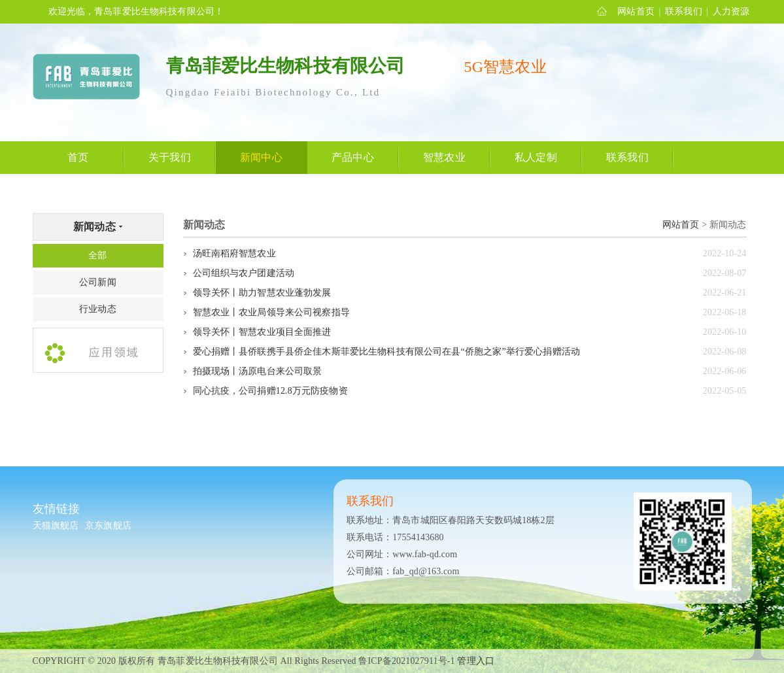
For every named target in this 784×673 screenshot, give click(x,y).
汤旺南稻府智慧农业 (234, 253)
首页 (78, 157)
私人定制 (536, 157)
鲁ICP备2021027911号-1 (406, 661)
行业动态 (98, 309)
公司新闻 (98, 282)
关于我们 (170, 157)
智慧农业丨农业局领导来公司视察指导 (271, 312)
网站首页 (636, 11)
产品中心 (353, 157)
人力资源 (731, 11)
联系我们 (684, 11)
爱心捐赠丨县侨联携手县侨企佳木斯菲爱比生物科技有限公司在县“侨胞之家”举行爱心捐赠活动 (386, 352)
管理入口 (476, 661)
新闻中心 (261, 157)
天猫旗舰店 (56, 526)
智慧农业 (444, 157)
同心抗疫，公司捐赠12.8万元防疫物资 (270, 391)
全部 (97, 255)
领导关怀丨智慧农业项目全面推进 (262, 332)
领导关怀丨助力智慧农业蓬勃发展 (262, 293)
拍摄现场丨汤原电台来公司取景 (258, 371)
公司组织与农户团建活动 (244, 273)
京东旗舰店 (108, 526)
